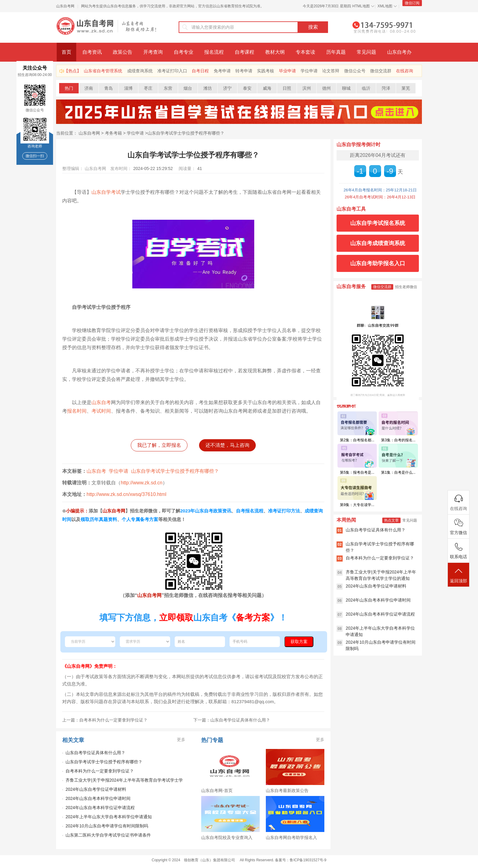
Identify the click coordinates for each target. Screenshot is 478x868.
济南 (89, 88)
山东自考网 (65, 6)
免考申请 (222, 71)
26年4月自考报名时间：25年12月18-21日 (380, 190)
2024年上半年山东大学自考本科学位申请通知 (109, 817)
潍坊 (208, 88)
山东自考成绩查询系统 (378, 243)
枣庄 (148, 88)
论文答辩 (331, 71)
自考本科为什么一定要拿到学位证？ (100, 771)
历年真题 (336, 52)
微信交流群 (381, 71)
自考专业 (184, 52)
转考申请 (244, 71)
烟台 (188, 88)
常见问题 (366, 52)
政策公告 (123, 52)
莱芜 (406, 88)
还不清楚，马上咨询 (227, 445)
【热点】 (73, 71)
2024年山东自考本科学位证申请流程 (100, 808)
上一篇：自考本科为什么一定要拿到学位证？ (105, 720)
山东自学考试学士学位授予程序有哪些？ (186, 133)
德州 (326, 88)
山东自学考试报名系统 (378, 223)
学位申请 (309, 71)
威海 (267, 88)
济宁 (227, 88)
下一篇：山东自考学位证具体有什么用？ (232, 720)
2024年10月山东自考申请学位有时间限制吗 (107, 826)
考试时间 (101, 411)
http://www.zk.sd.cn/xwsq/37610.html (126, 494)
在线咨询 (405, 71)
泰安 (247, 88)
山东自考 (101, 402)
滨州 (307, 88)
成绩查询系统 (140, 71)
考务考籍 (113, 133)
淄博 (128, 88)
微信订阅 (412, 3)
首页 (66, 52)
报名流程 (214, 52)
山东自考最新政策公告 (287, 790)
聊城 (346, 88)
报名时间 (77, 411)
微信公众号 (355, 71)
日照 (287, 88)
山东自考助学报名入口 (378, 263)
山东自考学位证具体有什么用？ (95, 753)
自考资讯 (92, 52)
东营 (168, 88)
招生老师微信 (406, 287)
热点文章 (391, 520)
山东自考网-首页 (217, 790)
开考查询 (153, 52)
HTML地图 (361, 6)
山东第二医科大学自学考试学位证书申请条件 (108, 835)
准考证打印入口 (172, 71)
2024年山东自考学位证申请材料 (96, 789)
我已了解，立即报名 (159, 445)
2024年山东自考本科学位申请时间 (98, 798)
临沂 (366, 88)
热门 (69, 88)
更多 (181, 740)
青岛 (109, 88)
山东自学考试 (106, 192)
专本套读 (305, 52)
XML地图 (385, 6)
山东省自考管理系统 (103, 71)
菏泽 (386, 88)
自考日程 (200, 71)
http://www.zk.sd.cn (142, 483)
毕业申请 (287, 71)
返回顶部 (458, 575)
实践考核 (266, 71)
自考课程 (244, 52)
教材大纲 (275, 52)
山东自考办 (399, 52)
